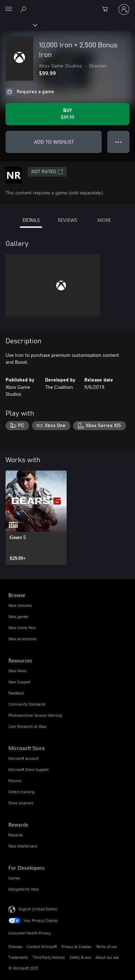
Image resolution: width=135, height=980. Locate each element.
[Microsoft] (67, 5)
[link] (36, 518)
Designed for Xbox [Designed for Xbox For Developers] (24, 889)
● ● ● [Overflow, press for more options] (119, 142)
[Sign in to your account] (124, 9)
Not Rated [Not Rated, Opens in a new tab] (47, 172)
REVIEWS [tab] (67, 220)
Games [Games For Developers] (14, 878)
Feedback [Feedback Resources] (16, 693)
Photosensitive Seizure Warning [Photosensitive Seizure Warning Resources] (35, 715)
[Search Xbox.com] (24, 9)
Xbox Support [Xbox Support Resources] (19, 682)
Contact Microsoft (42, 946)
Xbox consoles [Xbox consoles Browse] (20, 605)
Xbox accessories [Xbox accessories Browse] (23, 639)
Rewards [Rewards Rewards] (16, 835)
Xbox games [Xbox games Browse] (18, 616)
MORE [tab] (104, 220)
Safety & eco (80, 957)
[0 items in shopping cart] (107, 9)
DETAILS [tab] (31, 220)
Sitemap (15, 946)
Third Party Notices (49, 957)
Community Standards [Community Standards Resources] (27, 704)
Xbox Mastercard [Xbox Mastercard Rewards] (23, 846)
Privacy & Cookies (77, 946)
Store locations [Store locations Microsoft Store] (21, 803)
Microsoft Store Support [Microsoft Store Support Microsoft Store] (28, 769)
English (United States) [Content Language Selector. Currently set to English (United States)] (38, 909)
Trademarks (18, 957)
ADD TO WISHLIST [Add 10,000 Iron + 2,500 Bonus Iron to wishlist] (54, 142)
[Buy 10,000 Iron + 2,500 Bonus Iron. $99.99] (67, 114)
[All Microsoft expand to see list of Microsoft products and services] (9, 9)
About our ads (107, 957)
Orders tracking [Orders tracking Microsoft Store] (21, 792)
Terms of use (107, 946)
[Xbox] (18, 25)
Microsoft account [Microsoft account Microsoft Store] (23, 758)
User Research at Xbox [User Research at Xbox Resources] (27, 726)
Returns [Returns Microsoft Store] (15, 781)
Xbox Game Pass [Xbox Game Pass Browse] (22, 628)
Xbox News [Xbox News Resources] (18, 671)
